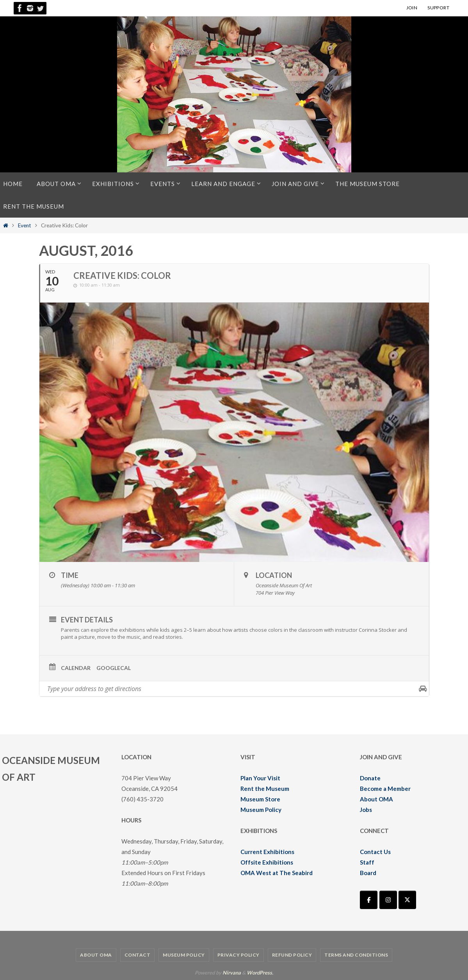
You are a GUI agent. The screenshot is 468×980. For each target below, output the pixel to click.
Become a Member (385, 789)
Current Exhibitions (267, 852)
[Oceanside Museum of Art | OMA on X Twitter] (407, 900)
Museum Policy (261, 810)
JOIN (412, 8)
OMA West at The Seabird (277, 873)
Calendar (76, 668)
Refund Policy (292, 955)
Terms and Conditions (356, 955)
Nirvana (232, 973)
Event (25, 225)
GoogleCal (114, 668)
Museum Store (260, 799)
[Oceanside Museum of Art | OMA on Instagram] (388, 900)
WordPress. (260, 973)
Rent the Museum (265, 789)
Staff (367, 862)
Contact (138, 955)
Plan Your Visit (260, 778)
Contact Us (375, 852)
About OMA (376, 799)
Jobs (366, 810)
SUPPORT (438, 8)
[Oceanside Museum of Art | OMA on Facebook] (369, 900)
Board (368, 873)
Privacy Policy (238, 955)
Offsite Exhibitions (267, 862)
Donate (370, 778)
